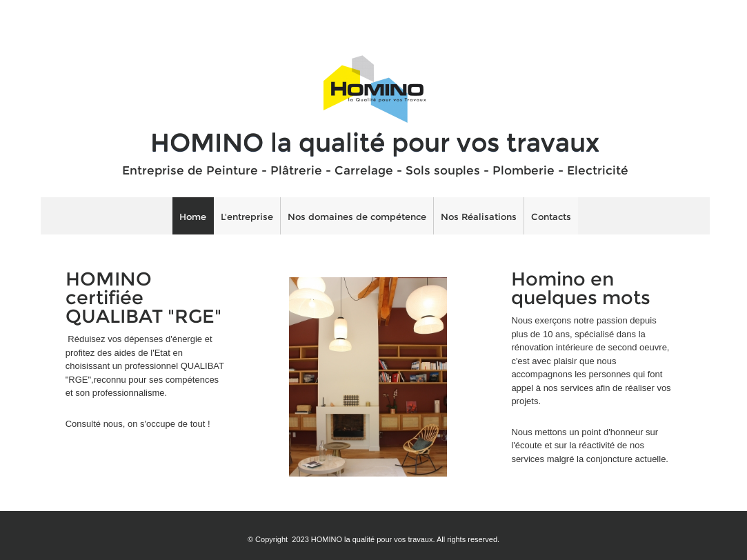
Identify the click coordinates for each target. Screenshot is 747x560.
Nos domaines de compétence (357, 217)
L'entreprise (247, 217)
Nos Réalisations (479, 217)
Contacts (551, 217)
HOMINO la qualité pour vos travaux (375, 142)
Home (193, 217)
